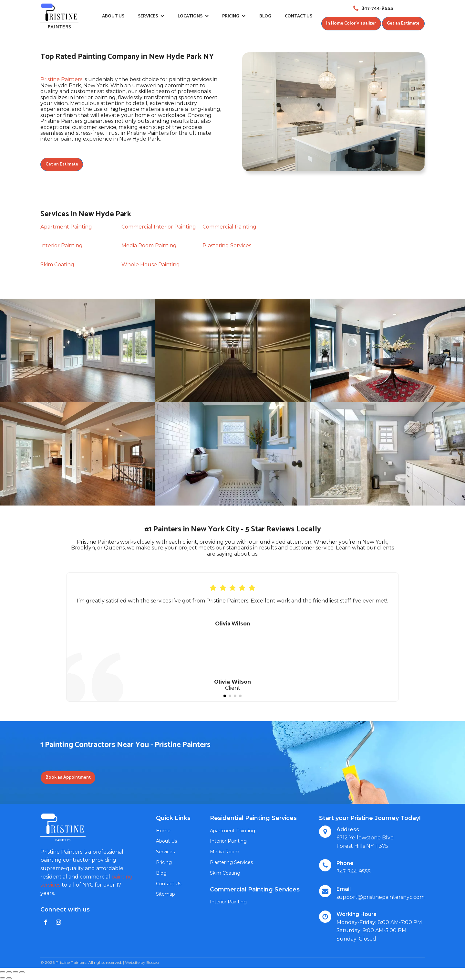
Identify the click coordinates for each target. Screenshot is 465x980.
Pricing (234, 16)
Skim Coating (57, 265)
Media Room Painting (149, 246)
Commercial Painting (229, 227)
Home (163, 831)
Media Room (225, 852)
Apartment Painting (66, 227)
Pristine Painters (61, 80)
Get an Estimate (403, 23)
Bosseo (153, 962)
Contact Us (299, 16)
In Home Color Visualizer (351, 23)
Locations (193, 16)
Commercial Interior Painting (159, 227)
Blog (265, 16)
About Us (113, 16)
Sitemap (165, 894)
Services (151, 16)
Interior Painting (62, 246)
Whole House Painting (151, 265)
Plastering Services (227, 246)
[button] (225, 696)
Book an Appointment (68, 778)
